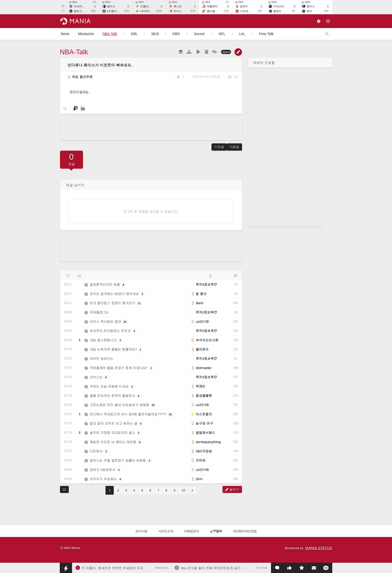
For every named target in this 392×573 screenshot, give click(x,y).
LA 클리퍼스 (114, 11)
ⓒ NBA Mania (70, 548)
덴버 (309, 11)
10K (260, 11)
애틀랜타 (212, 6)
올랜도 (277, 11)
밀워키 (244, 6)
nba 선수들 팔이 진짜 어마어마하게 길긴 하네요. (217, 568)
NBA (73, 2)
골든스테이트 (82, 11)
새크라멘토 (81, 6)
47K (193, 11)
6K (294, 11)
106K (159, 11)
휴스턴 (178, 6)
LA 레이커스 (148, 11)
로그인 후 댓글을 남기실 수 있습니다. (151, 211)
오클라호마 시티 (150, 6)
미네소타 (279, 6)
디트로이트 (247, 11)
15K (226, 11)
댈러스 (111, 6)
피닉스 (178, 11)
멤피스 (311, 6)
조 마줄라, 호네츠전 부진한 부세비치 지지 (113, 568)
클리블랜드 (214, 11)
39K (93, 11)
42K (126, 11)
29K (326, 11)
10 (183, 490)
